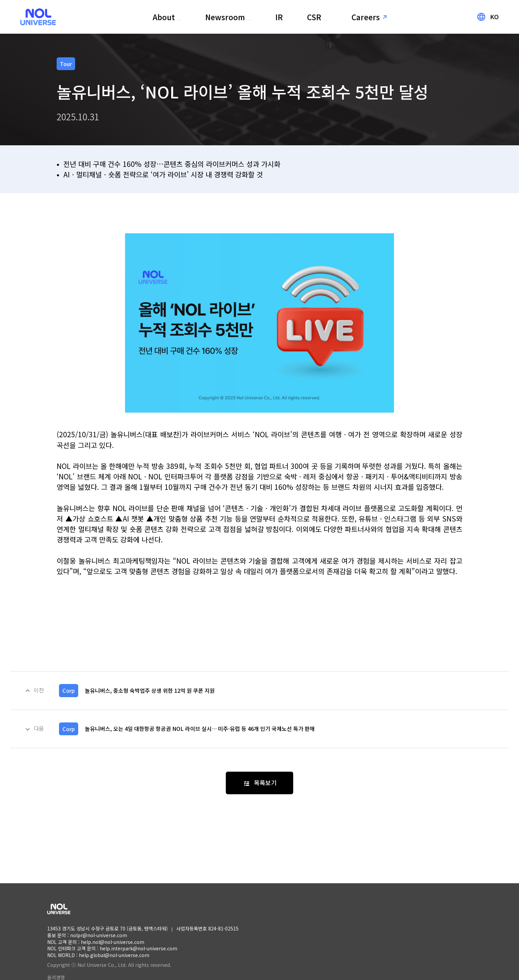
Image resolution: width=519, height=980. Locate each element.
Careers (366, 17)
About (165, 17)
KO (494, 17)
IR (279, 17)
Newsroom (226, 17)
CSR (315, 17)
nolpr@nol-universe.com (99, 935)
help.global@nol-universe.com (114, 955)
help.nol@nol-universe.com (113, 942)
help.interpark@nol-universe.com (139, 948)
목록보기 (265, 782)
